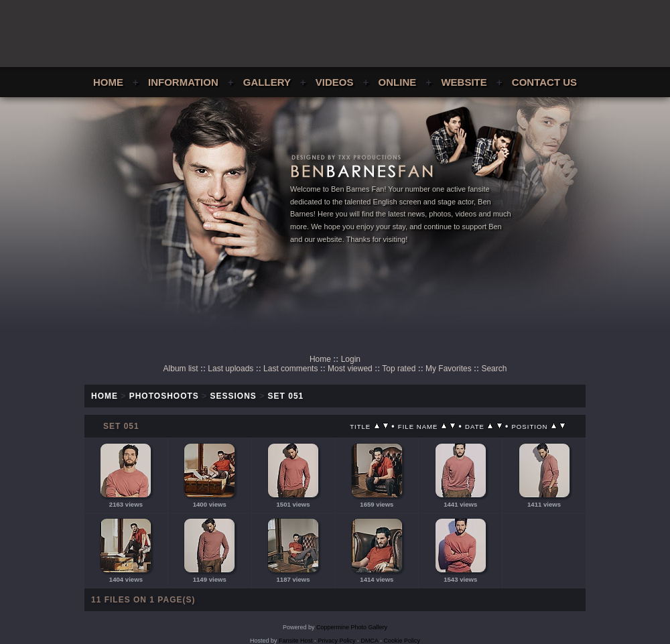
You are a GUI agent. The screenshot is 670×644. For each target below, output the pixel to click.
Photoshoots (164, 396)
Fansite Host (296, 641)
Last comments (290, 369)
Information (183, 82)
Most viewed (350, 369)
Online (398, 82)
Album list (181, 369)
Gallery (267, 82)
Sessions (233, 396)
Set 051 (286, 396)
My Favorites (449, 369)
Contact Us (544, 82)
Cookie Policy (402, 641)
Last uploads (230, 369)
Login (351, 359)
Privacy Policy (337, 641)
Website (464, 82)
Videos (335, 82)
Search (494, 369)
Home (108, 82)
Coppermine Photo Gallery (352, 627)
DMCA (370, 641)
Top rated (399, 369)
